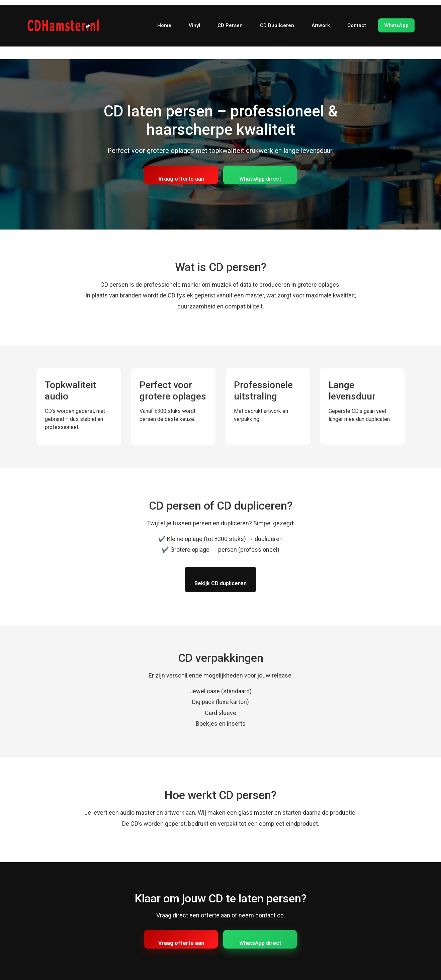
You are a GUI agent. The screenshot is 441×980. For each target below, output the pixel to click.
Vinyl (194, 25)
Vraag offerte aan (181, 179)
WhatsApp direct (260, 179)
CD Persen (230, 25)
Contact (357, 25)
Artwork (321, 25)
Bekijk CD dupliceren (220, 583)
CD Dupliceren (277, 25)
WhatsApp (396, 25)
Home (164, 25)
